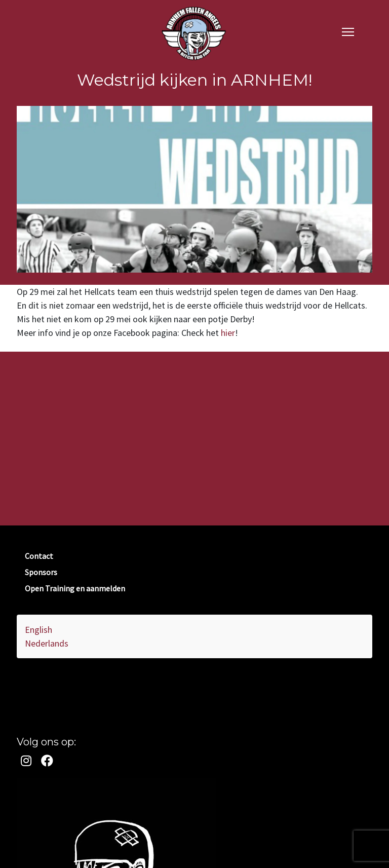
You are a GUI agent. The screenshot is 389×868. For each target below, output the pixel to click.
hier (228, 333)
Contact (39, 556)
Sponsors (41, 572)
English (38, 630)
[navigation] (348, 31)
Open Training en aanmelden (75, 588)
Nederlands (47, 643)
